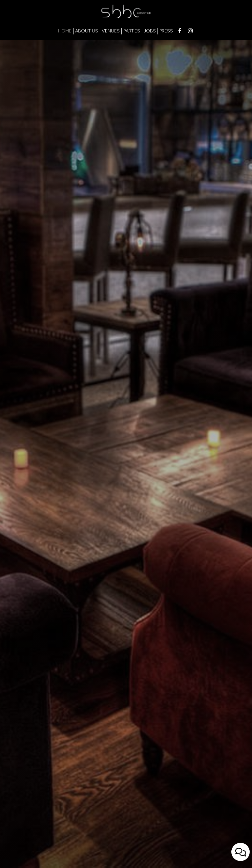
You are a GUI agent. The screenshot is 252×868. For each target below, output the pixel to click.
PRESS (166, 31)
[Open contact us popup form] (241, 852)
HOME (65, 31)
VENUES (111, 31)
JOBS (150, 31)
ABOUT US (87, 31)
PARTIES (132, 31)
